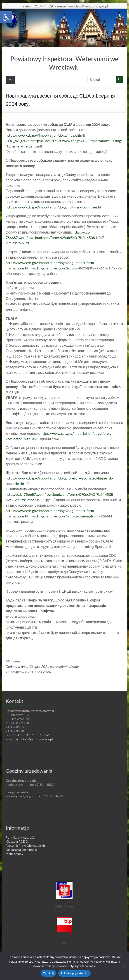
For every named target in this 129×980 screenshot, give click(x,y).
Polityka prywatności (74, 973)
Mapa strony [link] (14, 854)
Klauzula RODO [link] (17, 841)
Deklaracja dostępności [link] (22, 850)
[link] (6, 17)
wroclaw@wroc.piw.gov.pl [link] (34, 739)
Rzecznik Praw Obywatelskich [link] (27, 846)
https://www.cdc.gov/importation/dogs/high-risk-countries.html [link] (55, 207)
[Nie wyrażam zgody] (123, 966)
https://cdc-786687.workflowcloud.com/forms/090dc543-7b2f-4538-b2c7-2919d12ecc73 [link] (55, 237)
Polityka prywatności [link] (20, 837)
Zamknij (48, 973)
